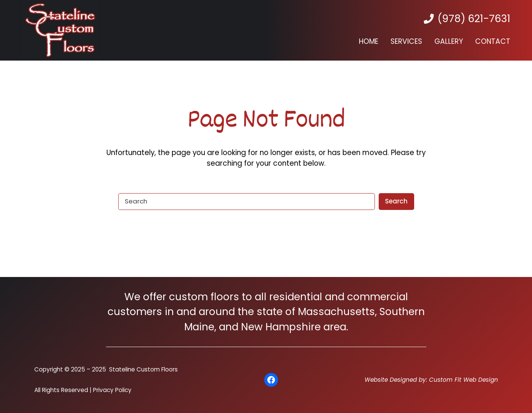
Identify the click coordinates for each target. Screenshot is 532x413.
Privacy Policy (112, 390)
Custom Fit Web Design (464, 380)
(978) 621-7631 (474, 19)
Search (396, 201)
